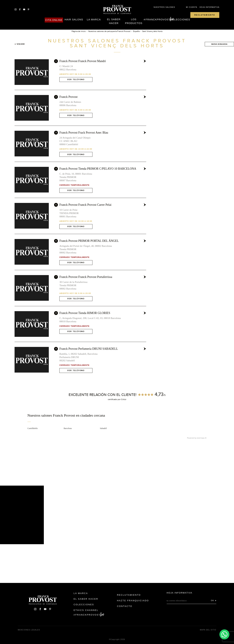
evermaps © (202, 438)
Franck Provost (68, 97)
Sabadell (103, 428)
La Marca (94, 19)
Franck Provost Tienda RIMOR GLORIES (85, 313)
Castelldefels (33, 428)
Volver (20, 44)
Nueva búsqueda (219, 44)
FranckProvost (158, 19)
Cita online (54, 20)
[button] (224, 634)
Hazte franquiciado (133, 601)
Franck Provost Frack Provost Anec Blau (84, 133)
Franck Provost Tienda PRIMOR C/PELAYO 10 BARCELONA (98, 169)
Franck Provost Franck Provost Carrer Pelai (85, 205)
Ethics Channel (86, 610)
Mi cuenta (192, 7)
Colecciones (180, 19)
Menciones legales (29, 630)
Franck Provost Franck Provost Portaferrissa (86, 277)
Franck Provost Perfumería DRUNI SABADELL (89, 349)
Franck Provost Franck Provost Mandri (83, 61)
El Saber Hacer (114, 21)
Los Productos (134, 21)
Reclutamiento (205, 15)
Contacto (125, 606)
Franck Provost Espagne (117, 10)
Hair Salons (74, 19)
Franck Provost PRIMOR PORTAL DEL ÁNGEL (89, 241)
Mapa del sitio (208, 630)
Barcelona (68, 428)
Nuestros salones (164, 7)
